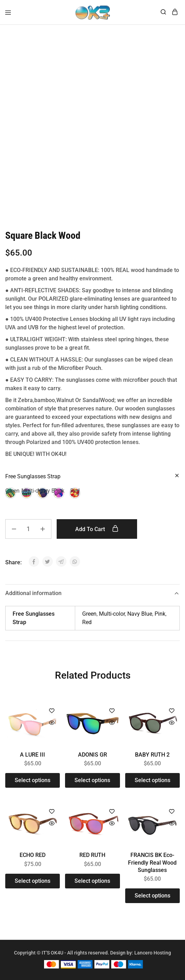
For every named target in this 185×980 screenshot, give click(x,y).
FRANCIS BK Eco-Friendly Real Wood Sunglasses (152, 863)
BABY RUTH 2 (152, 755)
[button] (10, 493)
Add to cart (99, 529)
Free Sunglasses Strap (33, 476)
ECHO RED (33, 855)
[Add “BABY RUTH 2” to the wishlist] (172, 711)
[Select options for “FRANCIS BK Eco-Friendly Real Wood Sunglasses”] (152, 896)
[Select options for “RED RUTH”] (92, 881)
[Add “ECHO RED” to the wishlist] (52, 812)
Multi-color (112, 614)
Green (89, 614)
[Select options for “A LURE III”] (33, 780)
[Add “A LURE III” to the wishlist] (52, 711)
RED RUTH (92, 855)
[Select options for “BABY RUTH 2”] (152, 780)
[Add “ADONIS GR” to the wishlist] (112, 711)
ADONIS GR (92, 755)
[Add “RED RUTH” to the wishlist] (112, 812)
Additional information (92, 593)
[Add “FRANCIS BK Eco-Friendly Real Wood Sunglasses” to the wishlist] (172, 812)
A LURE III (33, 755)
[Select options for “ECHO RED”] (33, 881)
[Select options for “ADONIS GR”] (92, 780)
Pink (160, 614)
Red (87, 622)
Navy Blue (140, 614)
